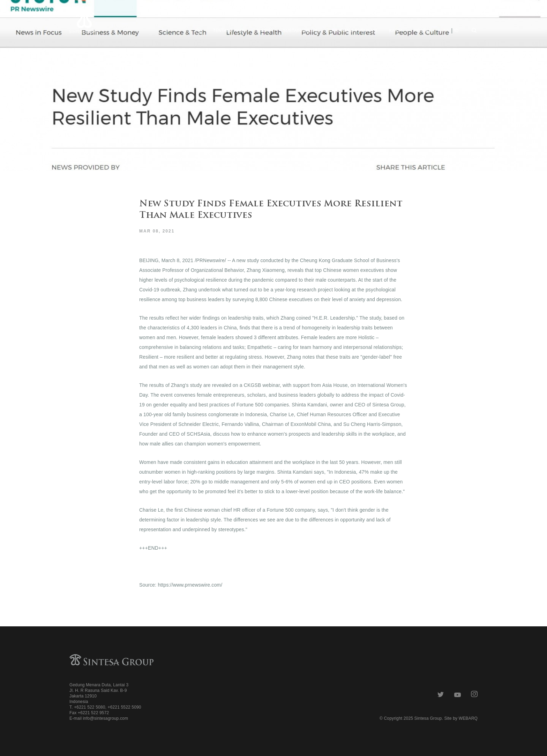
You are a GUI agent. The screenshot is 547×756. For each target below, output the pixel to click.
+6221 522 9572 (93, 713)
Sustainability (300, 31)
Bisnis (264, 31)
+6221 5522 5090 (124, 707)
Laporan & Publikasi (353, 31)
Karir (395, 31)
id (456, 31)
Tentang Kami (229, 31)
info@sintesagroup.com (105, 718)
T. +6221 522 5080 (87, 707)
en (447, 31)
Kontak (423, 31)
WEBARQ (468, 718)
